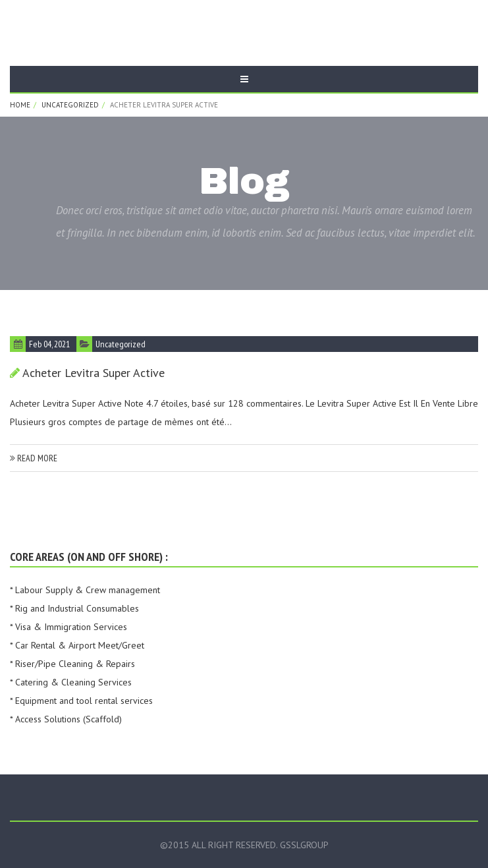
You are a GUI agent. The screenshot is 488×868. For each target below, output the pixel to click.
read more (34, 458)
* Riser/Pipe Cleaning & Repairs (72, 664)
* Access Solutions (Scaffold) (66, 719)
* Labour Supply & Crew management (85, 590)
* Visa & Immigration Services (68, 627)
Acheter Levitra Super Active (94, 373)
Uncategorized (70, 105)
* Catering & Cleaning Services (71, 682)
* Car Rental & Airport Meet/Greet (77, 645)
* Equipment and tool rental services (81, 701)
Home (20, 105)
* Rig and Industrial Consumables (74, 608)
